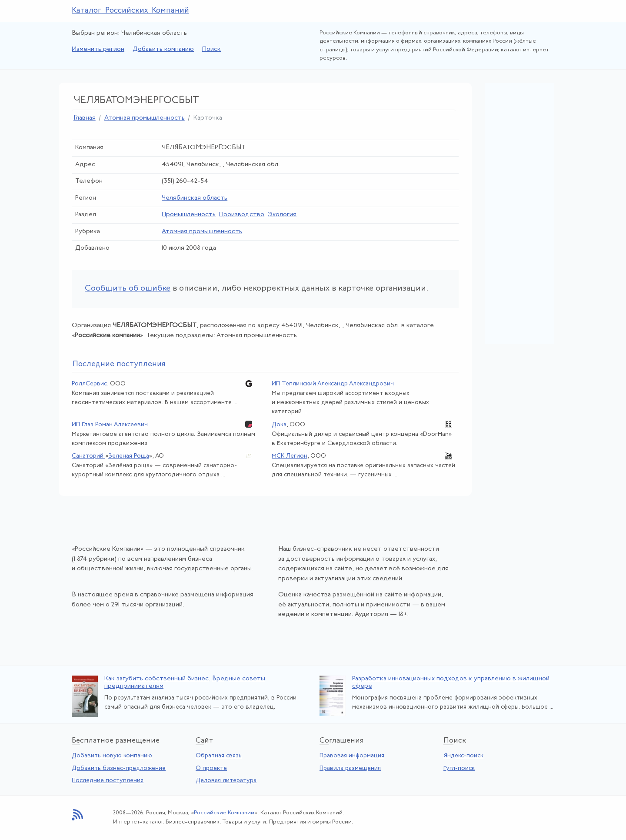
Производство (242, 215)
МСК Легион (290, 456)
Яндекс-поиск (463, 756)
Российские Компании (224, 813)
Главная (85, 118)
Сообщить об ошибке (128, 289)
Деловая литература (226, 781)
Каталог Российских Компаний (130, 11)
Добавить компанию (163, 49)
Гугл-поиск (459, 768)
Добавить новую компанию (112, 756)
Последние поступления (108, 781)
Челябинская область (195, 198)
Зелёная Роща (129, 456)
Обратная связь (219, 756)
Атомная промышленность (145, 118)
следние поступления (119, 364)
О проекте (211, 768)
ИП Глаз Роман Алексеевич (110, 425)
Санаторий (88, 456)
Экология (282, 215)
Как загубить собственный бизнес (156, 679)
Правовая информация (352, 756)
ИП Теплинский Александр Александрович (333, 384)
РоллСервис (89, 384)
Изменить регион (98, 49)
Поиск (211, 49)
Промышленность (189, 215)
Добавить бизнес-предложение (119, 768)
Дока (279, 425)
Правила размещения (350, 768)
